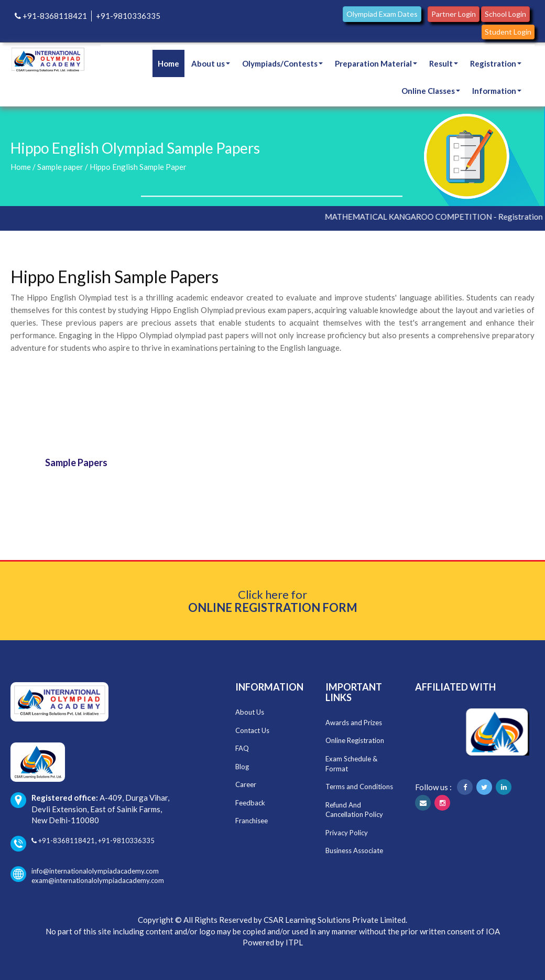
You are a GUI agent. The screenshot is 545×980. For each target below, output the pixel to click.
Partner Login (454, 14)
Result (444, 63)
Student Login (508, 32)
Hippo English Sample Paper (138, 167)
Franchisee (252, 821)
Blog (242, 767)
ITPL (294, 942)
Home (168, 63)
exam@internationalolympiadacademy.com (98, 880)
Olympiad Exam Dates (382, 14)
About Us (250, 712)
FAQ (242, 748)
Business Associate (354, 850)
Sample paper (60, 167)
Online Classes (431, 91)
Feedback (250, 803)
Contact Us (252, 730)
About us (211, 63)
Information (497, 91)
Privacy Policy (347, 833)
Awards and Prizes (354, 723)
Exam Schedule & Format (351, 764)
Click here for (273, 601)
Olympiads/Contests (282, 63)
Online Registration (355, 740)
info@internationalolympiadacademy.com (85, 871)
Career (246, 784)
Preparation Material (376, 63)
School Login (505, 14)
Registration (496, 63)
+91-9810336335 (128, 16)
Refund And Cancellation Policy (354, 810)
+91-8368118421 (51, 16)
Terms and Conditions (359, 787)
